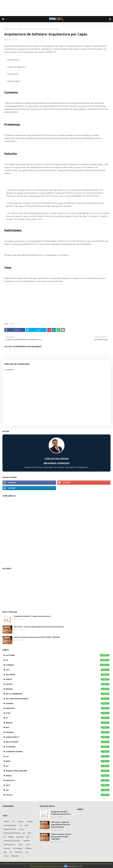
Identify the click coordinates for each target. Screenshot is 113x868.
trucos (58, 795)
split (58, 785)
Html (58, 713)
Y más (81, 866)
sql (58, 790)
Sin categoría (58, 742)
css (58, 756)
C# (58, 660)
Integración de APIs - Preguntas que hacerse (32, 616)
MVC (58, 727)
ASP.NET (58, 684)
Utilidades (58, 747)
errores (58, 689)
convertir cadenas (58, 752)
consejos (58, 665)
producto (58, 780)
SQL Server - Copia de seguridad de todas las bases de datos (39, 627)
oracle (58, 776)
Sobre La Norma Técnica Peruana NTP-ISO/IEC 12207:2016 (37, 637)
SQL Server (58, 675)
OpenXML (58, 732)
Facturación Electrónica (58, 699)
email (58, 761)
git (58, 766)
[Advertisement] (57, 8)
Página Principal (10, 29)
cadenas (58, 703)
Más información (73, 866)
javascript (58, 708)
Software (20, 29)
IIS (58, 718)
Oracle (58, 679)
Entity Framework (58, 694)
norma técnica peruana (58, 771)
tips (58, 670)
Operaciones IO (58, 737)
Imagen (58, 723)
